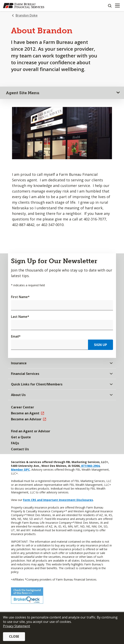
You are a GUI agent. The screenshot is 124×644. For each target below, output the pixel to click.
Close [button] (14, 636)
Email (16, 336)
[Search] (110, 6)
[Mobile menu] (117, 6)
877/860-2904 (90, 466)
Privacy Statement (16, 626)
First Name (20, 297)
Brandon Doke (27, 15)
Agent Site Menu (23, 93)
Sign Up (100, 345)
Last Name (20, 317)
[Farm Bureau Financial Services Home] (24, 6)
